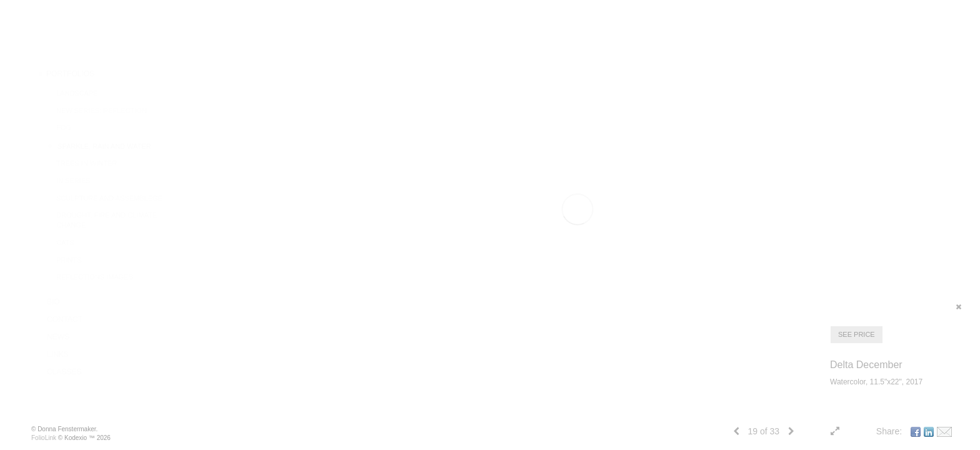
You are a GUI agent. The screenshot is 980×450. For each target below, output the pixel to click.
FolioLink (44, 438)
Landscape (77, 93)
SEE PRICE (857, 334)
